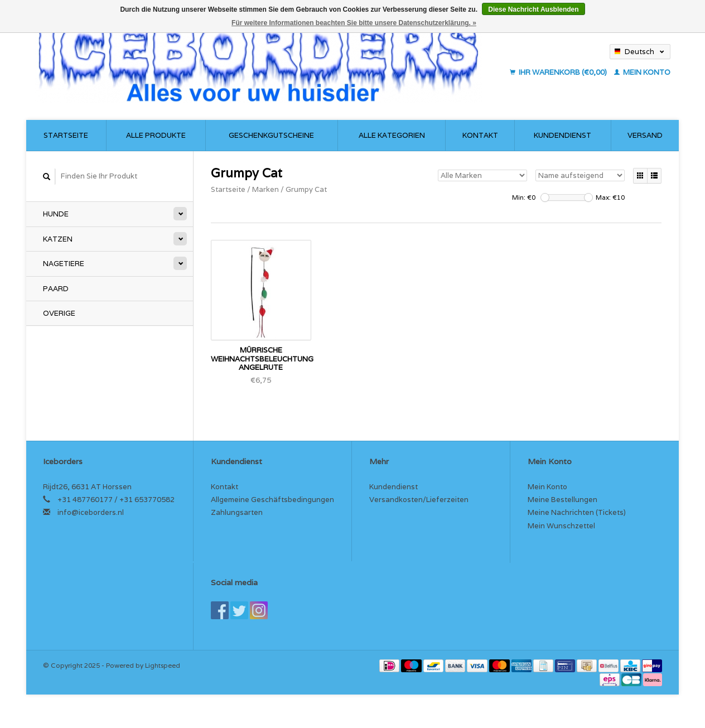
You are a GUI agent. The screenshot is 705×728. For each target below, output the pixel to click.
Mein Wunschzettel (561, 526)
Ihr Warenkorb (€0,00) (559, 72)
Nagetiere (64, 264)
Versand (645, 135)
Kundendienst (562, 135)
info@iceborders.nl (91, 512)
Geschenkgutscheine (271, 135)
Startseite (66, 135)
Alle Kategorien (392, 135)
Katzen (58, 239)
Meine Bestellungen (562, 500)
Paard (56, 289)
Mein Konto (642, 72)
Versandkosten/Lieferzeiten (419, 500)
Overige (59, 313)
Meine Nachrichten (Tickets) (577, 512)
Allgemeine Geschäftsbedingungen (272, 500)
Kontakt (480, 135)
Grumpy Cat (306, 189)
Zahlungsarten (237, 512)
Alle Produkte (156, 135)
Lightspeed (163, 665)
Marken (265, 189)
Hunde (56, 214)
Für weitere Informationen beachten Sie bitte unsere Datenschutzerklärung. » (354, 23)
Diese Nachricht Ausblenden (533, 9)
